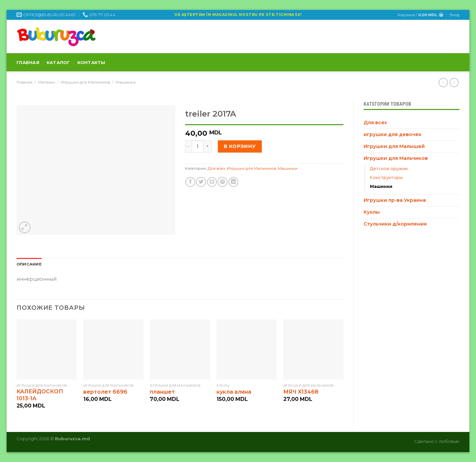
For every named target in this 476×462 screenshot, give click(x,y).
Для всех (375, 123)
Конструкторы (386, 177)
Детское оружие (389, 168)
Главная (28, 62)
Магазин (47, 82)
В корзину (240, 146)
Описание (29, 264)
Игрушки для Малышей (394, 146)
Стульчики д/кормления (395, 224)
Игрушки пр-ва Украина (395, 200)
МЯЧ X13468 (301, 392)
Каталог (58, 62)
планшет (162, 392)
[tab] (29, 264)
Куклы (372, 212)
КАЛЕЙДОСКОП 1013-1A (40, 395)
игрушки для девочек (393, 134)
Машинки (126, 82)
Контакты (91, 62)
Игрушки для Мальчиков (85, 82)
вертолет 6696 (105, 392)
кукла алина (234, 392)
